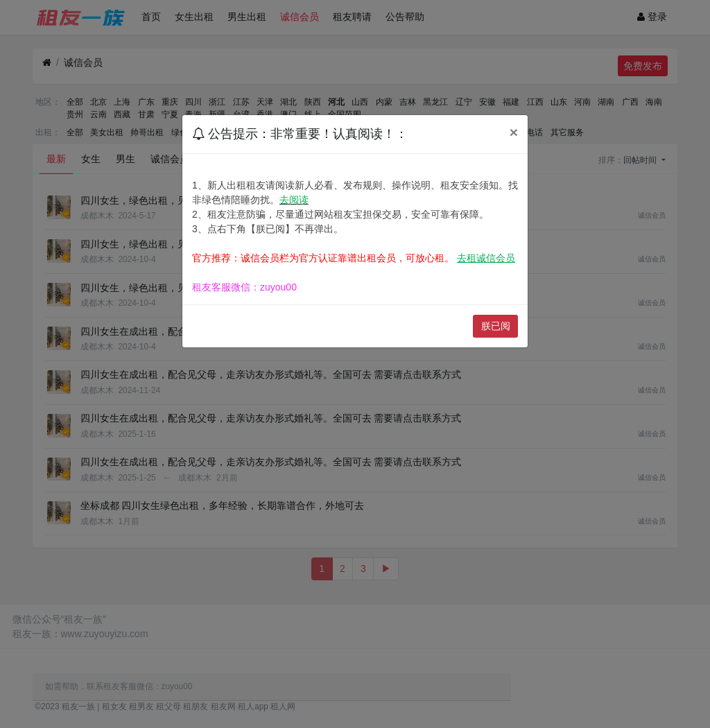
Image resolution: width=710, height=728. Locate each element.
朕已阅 (496, 326)
